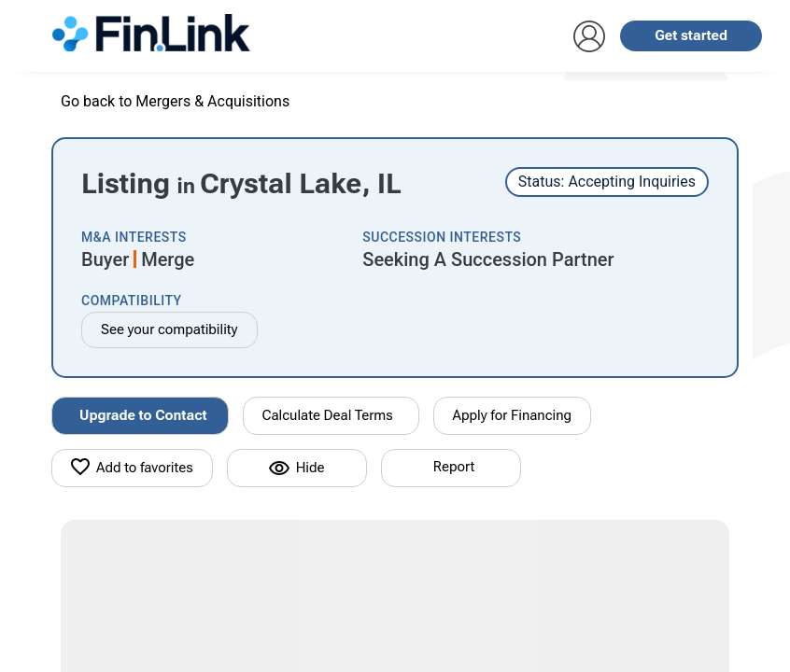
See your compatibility (169, 329)
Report (454, 467)
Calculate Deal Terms (328, 415)
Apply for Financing (513, 415)
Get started (691, 35)
